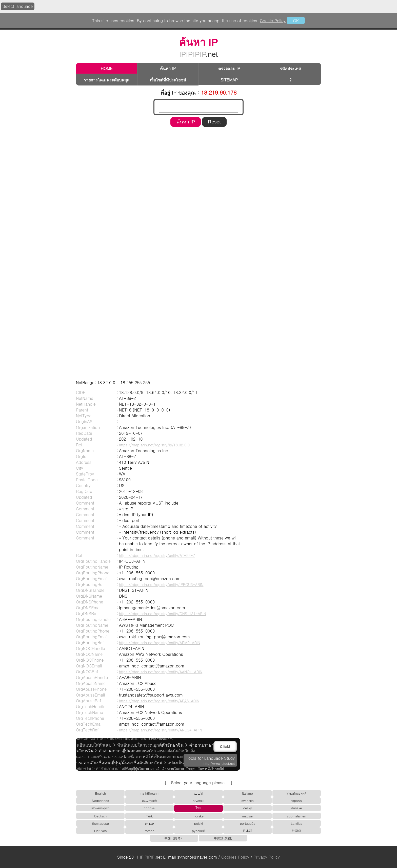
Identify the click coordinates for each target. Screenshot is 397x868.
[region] (198, 145)
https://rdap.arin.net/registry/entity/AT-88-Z (157, 555)
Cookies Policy (235, 857)
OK (296, 21)
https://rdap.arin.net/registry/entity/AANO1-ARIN (161, 672)
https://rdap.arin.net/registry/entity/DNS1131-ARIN (163, 614)
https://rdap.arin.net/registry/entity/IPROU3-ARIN (161, 584)
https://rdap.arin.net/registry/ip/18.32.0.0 (154, 445)
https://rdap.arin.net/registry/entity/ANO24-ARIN (161, 730)
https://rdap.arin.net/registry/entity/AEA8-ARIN (159, 701)
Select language (18, 6)
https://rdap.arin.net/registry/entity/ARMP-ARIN (160, 643)
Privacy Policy (267, 857)
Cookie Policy (273, 21)
